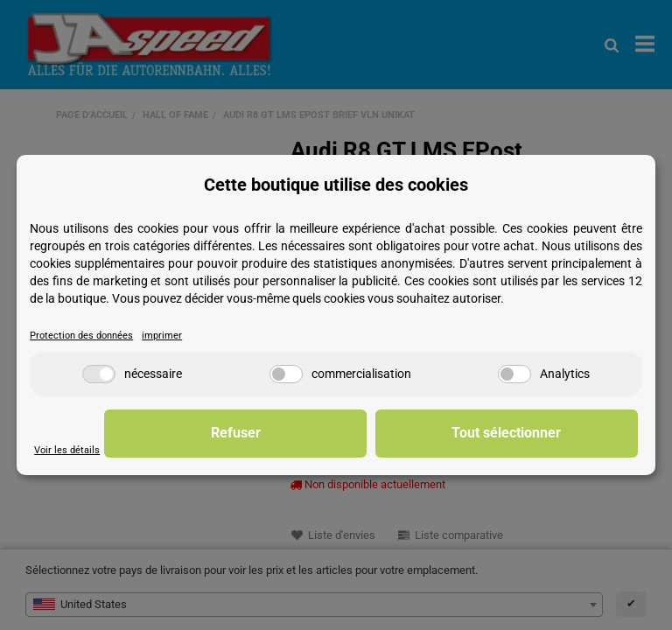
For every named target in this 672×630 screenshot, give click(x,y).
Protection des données (85, 335)
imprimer (171, 335)
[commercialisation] (286, 374)
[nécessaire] (99, 374)
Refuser (366, 433)
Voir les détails (69, 450)
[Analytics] (514, 374)
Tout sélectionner (550, 433)
